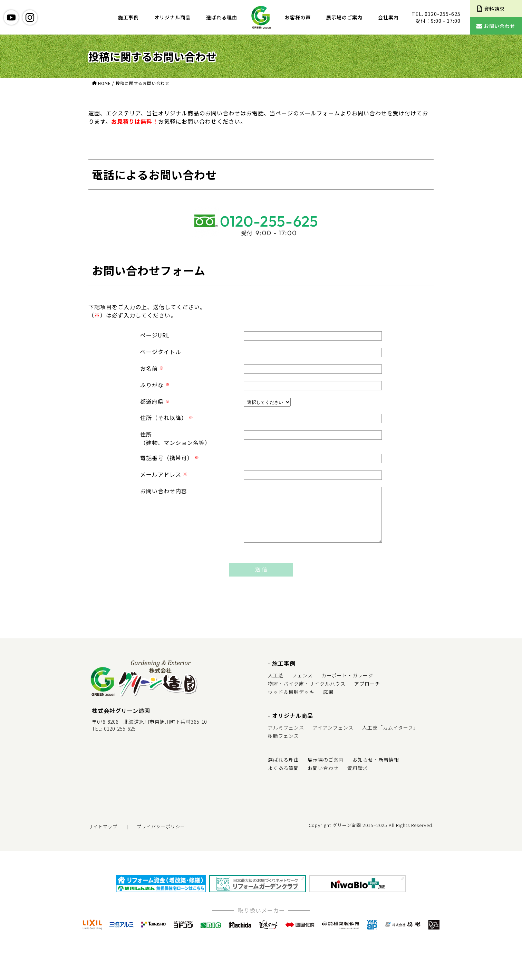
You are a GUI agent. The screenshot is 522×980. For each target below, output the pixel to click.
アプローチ (367, 694)
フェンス (302, 686)
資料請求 (358, 778)
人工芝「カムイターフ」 (390, 738)
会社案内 (388, 17)
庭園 (328, 702)
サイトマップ (103, 837)
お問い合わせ (323, 778)
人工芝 (276, 686)
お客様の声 (298, 17)
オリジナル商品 (172, 17)
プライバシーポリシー (161, 837)
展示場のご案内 (344, 17)
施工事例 (128, 17)
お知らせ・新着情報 (376, 770)
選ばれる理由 (222, 17)
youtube (11, 17)
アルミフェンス (286, 738)
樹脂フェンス (283, 746)
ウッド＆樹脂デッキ (291, 702)
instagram (30, 17)
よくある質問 (283, 778)
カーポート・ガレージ (347, 686)
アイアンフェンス (333, 738)
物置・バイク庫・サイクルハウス (307, 694)
